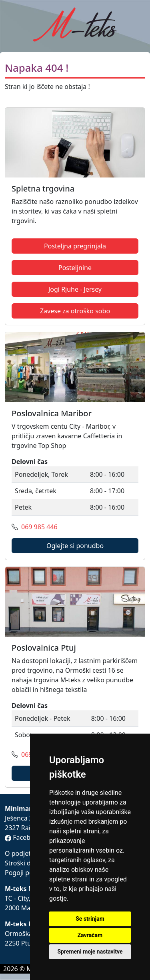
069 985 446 (39, 527)
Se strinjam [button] (90, 919)
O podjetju (21, 853)
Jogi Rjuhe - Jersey (75, 289)
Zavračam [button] (90, 935)
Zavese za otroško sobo (75, 311)
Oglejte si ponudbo (75, 546)
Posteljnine (75, 268)
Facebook (23, 837)
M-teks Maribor (29, 889)
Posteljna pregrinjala (75, 246)
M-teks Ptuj (23, 924)
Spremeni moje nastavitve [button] (90, 952)
